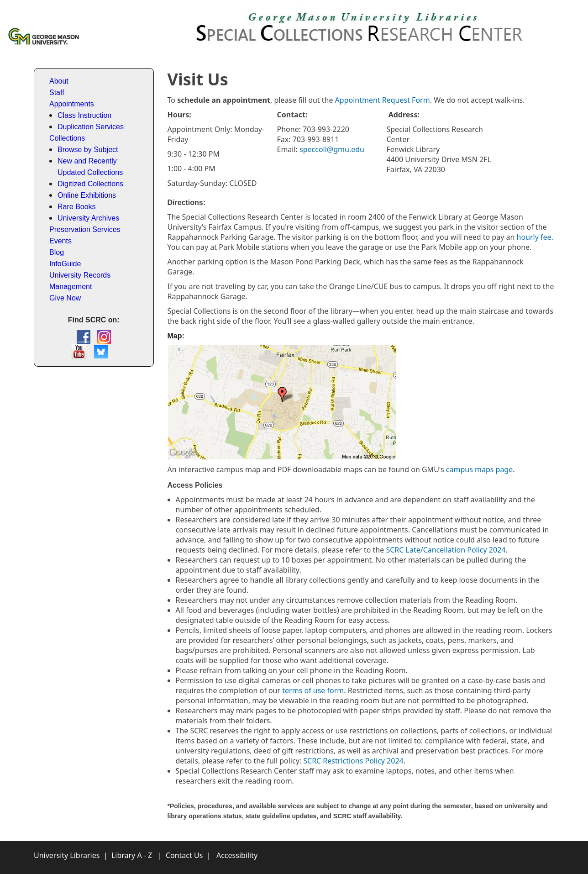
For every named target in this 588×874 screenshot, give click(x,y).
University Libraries (67, 855)
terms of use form (313, 690)
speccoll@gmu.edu (332, 149)
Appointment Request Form (383, 100)
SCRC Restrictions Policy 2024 (353, 761)
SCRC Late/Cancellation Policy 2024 (446, 550)
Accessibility (237, 855)
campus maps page (479, 469)
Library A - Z (132, 855)
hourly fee (534, 237)
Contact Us (184, 855)
